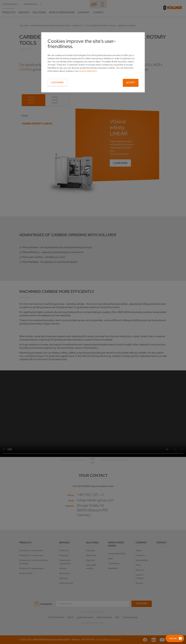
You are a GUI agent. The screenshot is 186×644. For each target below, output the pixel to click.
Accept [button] (131, 82)
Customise (57, 82)
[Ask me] (175, 638)
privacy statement (88, 71)
